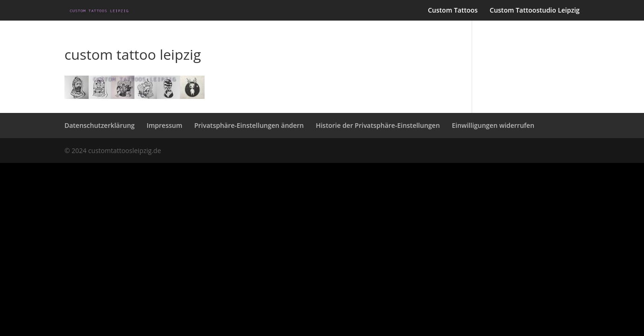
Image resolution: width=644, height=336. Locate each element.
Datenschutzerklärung (99, 125)
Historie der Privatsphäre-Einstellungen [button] (378, 125)
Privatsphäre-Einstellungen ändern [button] (249, 125)
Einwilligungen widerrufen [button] (493, 125)
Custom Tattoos (453, 11)
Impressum (164, 125)
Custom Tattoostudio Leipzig (535, 11)
